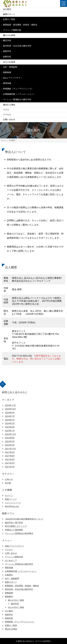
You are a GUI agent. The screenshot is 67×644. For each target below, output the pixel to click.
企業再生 (9, 575)
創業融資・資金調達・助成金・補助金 (20, 25)
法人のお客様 (9, 62)
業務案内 (9, 597)
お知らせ (9, 479)
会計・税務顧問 (10, 67)
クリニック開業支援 (12, 30)
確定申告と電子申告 (14, 523)
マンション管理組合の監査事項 (19, 533)
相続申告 (7, 51)
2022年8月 (10, 438)
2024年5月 (10, 420)
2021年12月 (10, 449)
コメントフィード (13, 503)
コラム (6, 110)
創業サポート (9, 14)
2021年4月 (10, 459)
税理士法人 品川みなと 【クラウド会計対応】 (34, 641)
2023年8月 (10, 427)
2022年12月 (10, 434)
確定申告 (7, 41)
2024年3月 (10, 423)
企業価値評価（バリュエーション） (19, 94)
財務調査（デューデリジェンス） (18, 89)
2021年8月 (10, 456)
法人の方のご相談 (16, 607)
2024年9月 (10, 413)
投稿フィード (11, 499)
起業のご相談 (9, 19)
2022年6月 (10, 441)
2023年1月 (10, 431)
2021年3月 (10, 463)
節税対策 (7, 57)
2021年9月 (10, 452)
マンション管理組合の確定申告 (17, 100)
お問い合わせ (9, 120)
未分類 (8, 483)
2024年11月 (10, 405)
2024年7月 (10, 416)
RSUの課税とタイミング (16, 526)
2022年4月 (10, 445)
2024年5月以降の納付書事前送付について (24, 519)
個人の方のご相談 (16, 600)
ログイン (9, 496)
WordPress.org (12, 506)
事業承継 (7, 83)
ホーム (4, 140)
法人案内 (7, 9)
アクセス (7, 115)
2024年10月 (10, 409)
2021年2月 (10, 467)
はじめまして (11, 560)
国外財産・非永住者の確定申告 (17, 46)
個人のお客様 (9, 35)
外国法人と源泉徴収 (14, 530)
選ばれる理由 (9, 105)
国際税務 (7, 72)
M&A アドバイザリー (13, 78)
